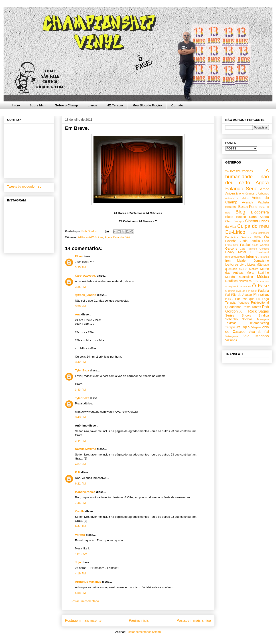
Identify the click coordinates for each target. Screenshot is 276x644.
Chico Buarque (235, 221)
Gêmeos (264, 249)
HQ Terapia (115, 105)
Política (229, 299)
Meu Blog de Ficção (147, 105)
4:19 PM (80, 573)
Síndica (264, 315)
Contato (177, 105)
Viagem (256, 327)
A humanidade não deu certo (247, 177)
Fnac (265, 241)
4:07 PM (80, 464)
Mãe (259, 265)
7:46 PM (80, 503)
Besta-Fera (247, 207)
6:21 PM (80, 484)
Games (264, 245)
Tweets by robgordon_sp (24, 186)
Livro (243, 265)
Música (263, 277)
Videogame (231, 336)
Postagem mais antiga (194, 620)
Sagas (264, 311)
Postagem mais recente (83, 620)
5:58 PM (80, 593)
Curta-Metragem (260, 233)
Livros (92, 105)
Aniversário (233, 193)
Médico (243, 269)
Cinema (252, 221)
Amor (264, 189)
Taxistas (231, 323)
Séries (230, 315)
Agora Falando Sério (118, 237)
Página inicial (139, 620)
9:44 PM (80, 526)
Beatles (230, 207)
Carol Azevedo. (85, 276)
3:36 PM (80, 306)
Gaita (255, 245)
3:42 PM (80, 362)
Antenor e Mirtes (237, 198)
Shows (246, 315)
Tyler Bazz (82, 370)
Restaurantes (252, 307)
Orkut (254, 291)
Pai (227, 295)
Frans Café (232, 245)
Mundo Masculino (239, 277)
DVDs (258, 237)
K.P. (78, 472)
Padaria (264, 291)
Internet (252, 256)
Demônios (232, 237)
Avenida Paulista (255, 202)
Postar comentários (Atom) (144, 632)
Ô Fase (261, 286)
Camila (80, 511)
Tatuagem (263, 319)
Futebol (245, 245)
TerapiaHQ (233, 327)
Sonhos (247, 319)
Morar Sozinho (258, 273)
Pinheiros (261, 295)
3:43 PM (80, 390)
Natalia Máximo (86, 449)
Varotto (80, 535)
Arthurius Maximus (88, 582)
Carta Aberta (259, 217)
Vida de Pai (259, 332)
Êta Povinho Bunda (247, 239)
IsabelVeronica (85, 492)
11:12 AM (81, 554)
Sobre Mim (38, 105)
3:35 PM (80, 267)
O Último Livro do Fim (238, 291)
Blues (229, 217)
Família (255, 241)
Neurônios (245, 281)
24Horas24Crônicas (90, 237)
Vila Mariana (256, 336)
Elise (78, 256)
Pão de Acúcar (242, 295)
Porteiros (243, 303)
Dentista (246, 237)
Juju (78, 562)
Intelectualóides (235, 257)
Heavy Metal (235, 252)
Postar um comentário (85, 601)
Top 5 (246, 327)
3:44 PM (80, 441)
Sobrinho (231, 319)
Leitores (232, 264)
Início (16, 105)
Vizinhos (231, 340)
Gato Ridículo (248, 249)
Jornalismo (261, 261)
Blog (240, 212)
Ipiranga (264, 257)
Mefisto (254, 269)
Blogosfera (260, 212)
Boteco (241, 217)
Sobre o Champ (66, 105)
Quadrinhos (233, 307)
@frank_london (86, 295)
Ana (78, 314)
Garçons (231, 248)
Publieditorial (260, 302)
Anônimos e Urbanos (255, 194)
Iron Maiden (236, 261)
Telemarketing (259, 323)
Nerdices (231, 281)
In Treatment (259, 252)
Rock (252, 311)
